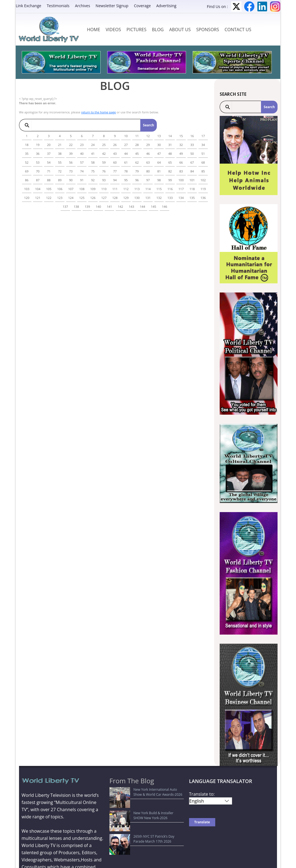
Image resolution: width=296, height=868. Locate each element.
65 (170, 162)
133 (170, 198)
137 (65, 207)
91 (82, 180)
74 (82, 171)
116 (170, 189)
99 (170, 180)
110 (104, 189)
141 (110, 207)
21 (60, 145)
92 (93, 180)
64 (159, 162)
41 (93, 154)
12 (148, 136)
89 (60, 180)
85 (203, 171)
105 (49, 189)
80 (148, 171)
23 (82, 145)
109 (93, 189)
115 (159, 189)
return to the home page (98, 112)
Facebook (249, 6)
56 (71, 162)
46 (148, 154)
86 (27, 180)
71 (49, 171)
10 (126, 136)
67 (192, 162)
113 (137, 189)
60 (115, 162)
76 (104, 171)
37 (49, 154)
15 (181, 136)
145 (154, 207)
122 (49, 198)
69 (27, 171)
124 (71, 198)
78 (126, 171)
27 (126, 145)
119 (203, 189)
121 (38, 198)
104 (38, 189)
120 (27, 198)
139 (88, 207)
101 (192, 180)
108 (82, 189)
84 (192, 171)
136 (203, 198)
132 (159, 198)
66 (181, 162)
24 (93, 145)
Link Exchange (29, 6)
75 (93, 171)
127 (104, 198)
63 (148, 162)
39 (71, 154)
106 (60, 189)
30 (159, 145)
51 (203, 154)
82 (170, 171)
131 (148, 198)
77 (115, 171)
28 (137, 145)
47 (159, 154)
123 (60, 198)
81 (159, 171)
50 (192, 154)
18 (27, 145)
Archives (83, 6)
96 (137, 180)
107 (71, 189)
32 (181, 145)
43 (115, 154)
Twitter (236, 6)
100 (181, 180)
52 (27, 162)
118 (192, 189)
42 (104, 154)
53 (38, 162)
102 (203, 180)
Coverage (142, 6)
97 (148, 180)
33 (192, 145)
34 (203, 145)
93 (104, 180)
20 (49, 145)
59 (104, 162)
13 (159, 136)
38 (60, 154)
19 (38, 145)
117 (181, 189)
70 (38, 171)
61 (126, 162)
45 (137, 154)
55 (60, 162)
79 (137, 171)
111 (115, 189)
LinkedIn (262, 6)
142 (121, 207)
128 (115, 198)
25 (104, 145)
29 (148, 145)
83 (181, 171)
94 (115, 180)
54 (49, 162)
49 (181, 154)
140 (99, 207)
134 (181, 198)
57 (82, 162)
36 (38, 154)
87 (38, 180)
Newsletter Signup (112, 6)
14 (170, 136)
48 (170, 154)
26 (115, 145)
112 (126, 189)
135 (192, 198)
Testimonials (58, 6)
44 (126, 154)
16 (192, 136)
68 (203, 162)
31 (170, 145)
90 (71, 180)
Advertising (166, 6)
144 (143, 207)
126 (93, 198)
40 (82, 154)
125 (82, 198)
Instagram (275, 6)
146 (165, 207)
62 (137, 162)
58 (93, 162)
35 (27, 154)
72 (60, 171)
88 (49, 180)
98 (159, 180)
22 (71, 145)
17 (203, 136)
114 (148, 189)
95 (126, 180)
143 (132, 207)
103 (27, 189)
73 (71, 171)
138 (76, 207)
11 (137, 136)
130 (137, 198)
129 (126, 198)
